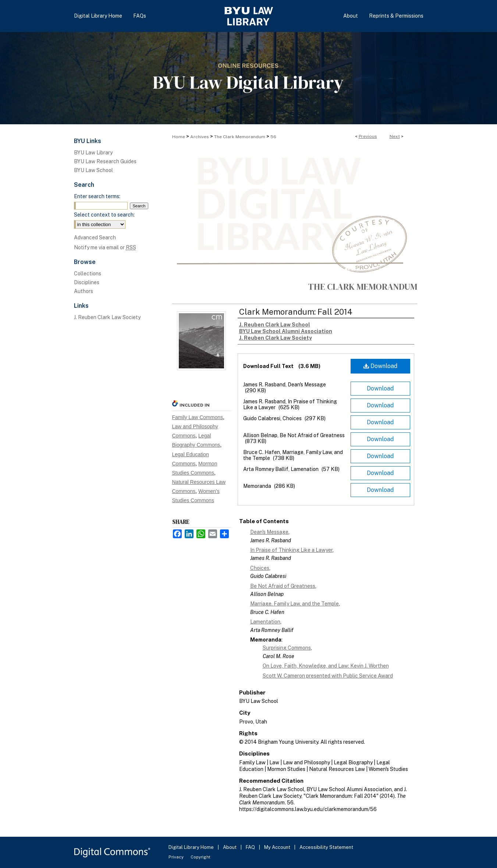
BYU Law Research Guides (105, 161)
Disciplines (87, 282)
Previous (368, 136)
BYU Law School (93, 170)
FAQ (251, 847)
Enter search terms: (97, 196)
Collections (88, 274)
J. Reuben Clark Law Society (107, 317)
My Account (278, 847)
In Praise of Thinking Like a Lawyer (291, 550)
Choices (260, 568)
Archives (200, 137)
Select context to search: (104, 215)
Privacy (177, 857)
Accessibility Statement (326, 847)
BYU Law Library (93, 153)
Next (395, 136)
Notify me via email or (105, 247)
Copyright (200, 857)
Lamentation (265, 622)
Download (380, 366)
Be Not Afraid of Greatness (283, 586)
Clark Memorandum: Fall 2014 (296, 312)
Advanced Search (95, 237)
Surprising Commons (287, 648)
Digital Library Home (192, 847)
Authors (84, 291)
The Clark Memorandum (240, 137)
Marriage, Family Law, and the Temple (294, 604)
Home (179, 137)
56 (273, 137)
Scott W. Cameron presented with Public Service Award (328, 676)
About (230, 847)
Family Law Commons (198, 417)
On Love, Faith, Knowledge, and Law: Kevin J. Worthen (326, 666)
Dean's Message (269, 532)
